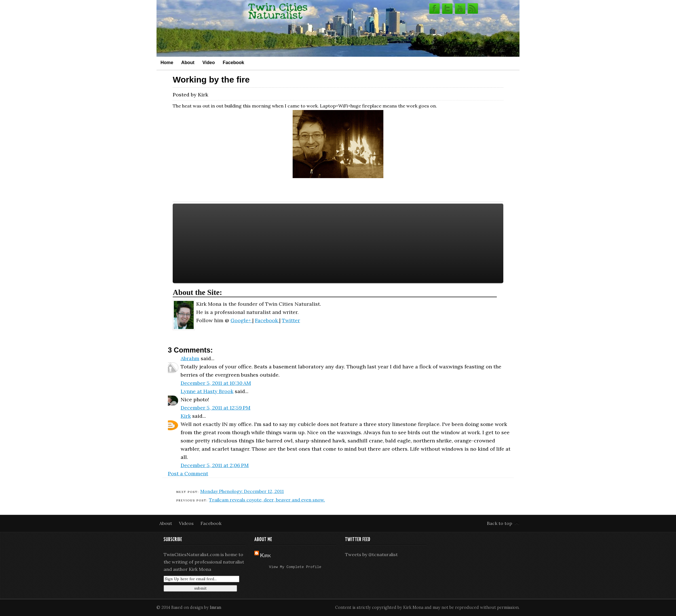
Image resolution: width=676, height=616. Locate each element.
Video (209, 62)
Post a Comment (188, 473)
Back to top (499, 523)
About (188, 62)
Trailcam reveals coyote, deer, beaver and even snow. (267, 500)
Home (167, 62)
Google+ (241, 320)
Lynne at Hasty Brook (207, 391)
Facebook (234, 62)
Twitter (291, 320)
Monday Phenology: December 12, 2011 (242, 491)
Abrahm (190, 358)
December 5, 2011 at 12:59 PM (216, 408)
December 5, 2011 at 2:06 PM (215, 465)
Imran (216, 607)
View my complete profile (295, 568)
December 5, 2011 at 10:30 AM (216, 383)
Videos (187, 523)
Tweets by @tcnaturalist (371, 554)
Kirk (186, 416)
